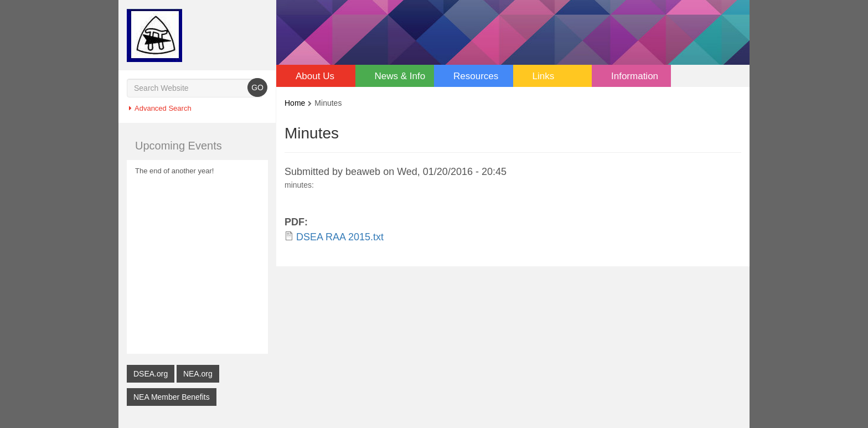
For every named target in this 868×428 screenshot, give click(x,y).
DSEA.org (151, 373)
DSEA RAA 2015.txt (340, 236)
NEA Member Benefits (172, 397)
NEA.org (198, 373)
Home (295, 103)
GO (257, 87)
